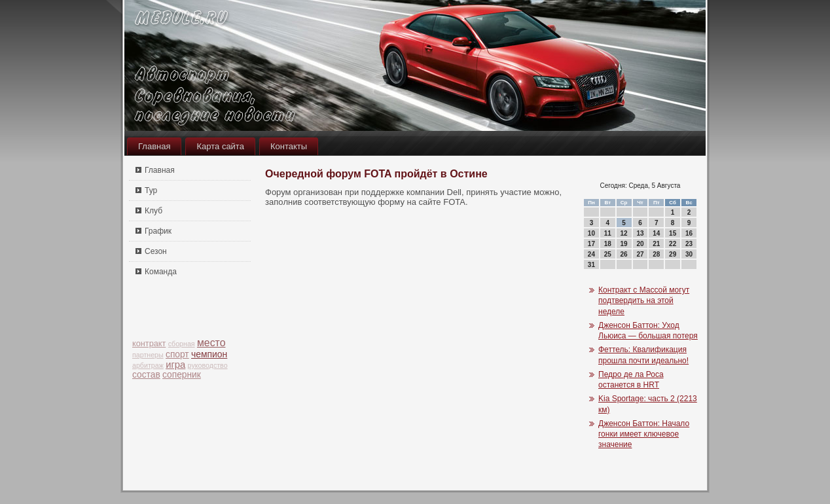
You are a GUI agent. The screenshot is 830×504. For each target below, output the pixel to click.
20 (640, 244)
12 (624, 233)
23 (689, 244)
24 (591, 254)
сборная (182, 344)
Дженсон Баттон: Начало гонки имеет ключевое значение (644, 434)
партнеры (148, 355)
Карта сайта (220, 146)
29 (673, 254)
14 (656, 233)
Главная (154, 146)
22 (673, 244)
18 (608, 244)
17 (591, 244)
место (211, 343)
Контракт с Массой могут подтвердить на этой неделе (644, 301)
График (158, 231)
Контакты (289, 146)
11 (608, 233)
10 (591, 233)
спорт (177, 354)
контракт (149, 343)
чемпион (209, 354)
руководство (208, 365)
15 (673, 233)
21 (656, 244)
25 (608, 254)
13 (640, 233)
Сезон (156, 251)
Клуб (153, 211)
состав (146, 375)
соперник (182, 375)
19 (624, 244)
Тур (151, 190)
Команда (161, 272)
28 (656, 254)
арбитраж (148, 365)
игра (175, 365)
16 (689, 233)
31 (591, 265)
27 (640, 254)
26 (624, 254)
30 (689, 254)
